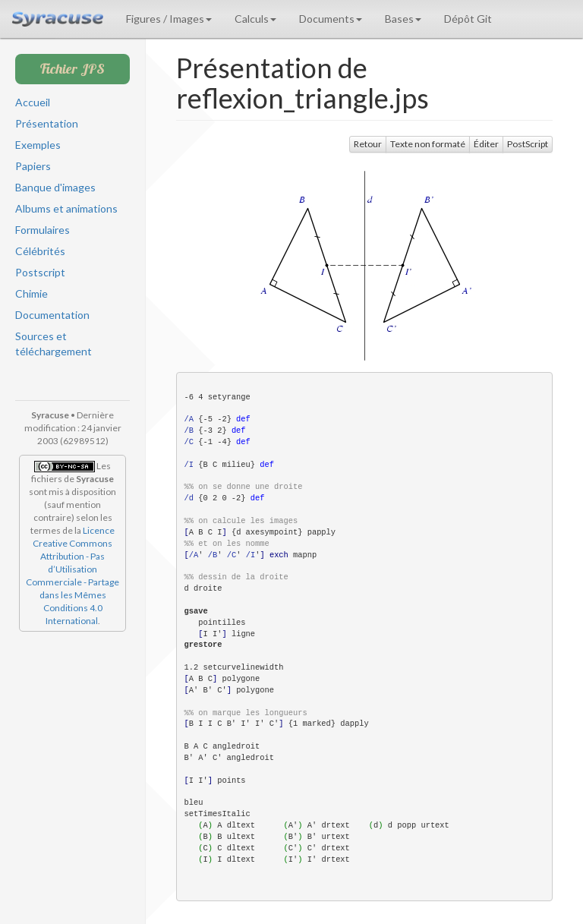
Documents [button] (331, 19)
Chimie (32, 293)
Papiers (33, 166)
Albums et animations (66, 208)
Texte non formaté (428, 144)
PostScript (528, 144)
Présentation (47, 123)
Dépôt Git (468, 19)
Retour (368, 144)
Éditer (486, 144)
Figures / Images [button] (169, 19)
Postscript (40, 272)
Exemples (38, 145)
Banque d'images (55, 187)
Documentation (52, 315)
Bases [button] (403, 19)
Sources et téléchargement (54, 344)
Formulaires (43, 230)
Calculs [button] (255, 19)
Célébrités (40, 251)
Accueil (33, 102)
